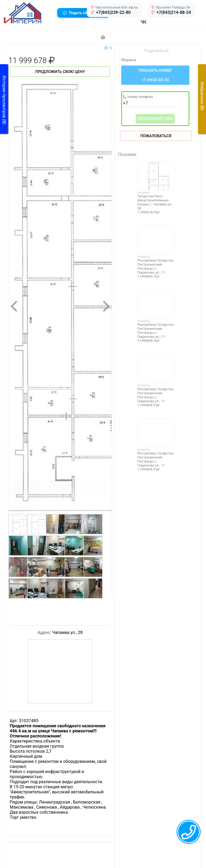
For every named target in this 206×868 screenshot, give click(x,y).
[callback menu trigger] (189, 832)
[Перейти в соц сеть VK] (144, 25)
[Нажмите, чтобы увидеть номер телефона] (155, 75)
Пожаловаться (156, 136)
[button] (28, 13)
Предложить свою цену (60, 72)
